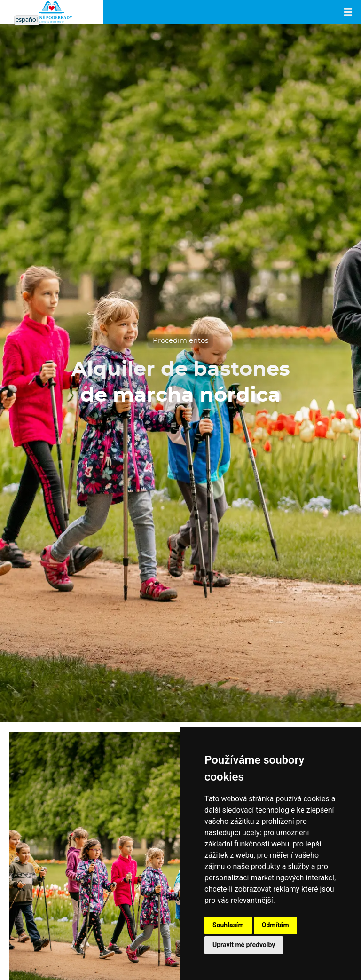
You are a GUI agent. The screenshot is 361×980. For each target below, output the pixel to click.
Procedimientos (180, 341)
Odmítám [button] (275, 925)
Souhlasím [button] (228, 925)
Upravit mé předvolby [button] (244, 945)
